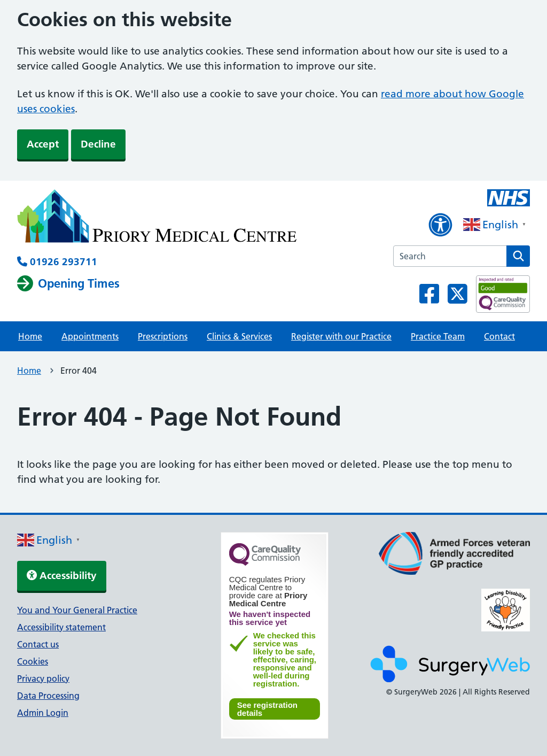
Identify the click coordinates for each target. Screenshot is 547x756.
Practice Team (438, 336)
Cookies (33, 661)
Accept (43, 144)
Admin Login (43, 713)
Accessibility (62, 576)
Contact (499, 336)
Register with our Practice (341, 336)
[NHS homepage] (157, 218)
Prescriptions (163, 336)
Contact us (38, 644)
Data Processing (48, 696)
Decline (98, 144)
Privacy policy (43, 678)
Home (30, 336)
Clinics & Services (239, 336)
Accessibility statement (61, 627)
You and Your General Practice (77, 610)
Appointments (90, 336)
